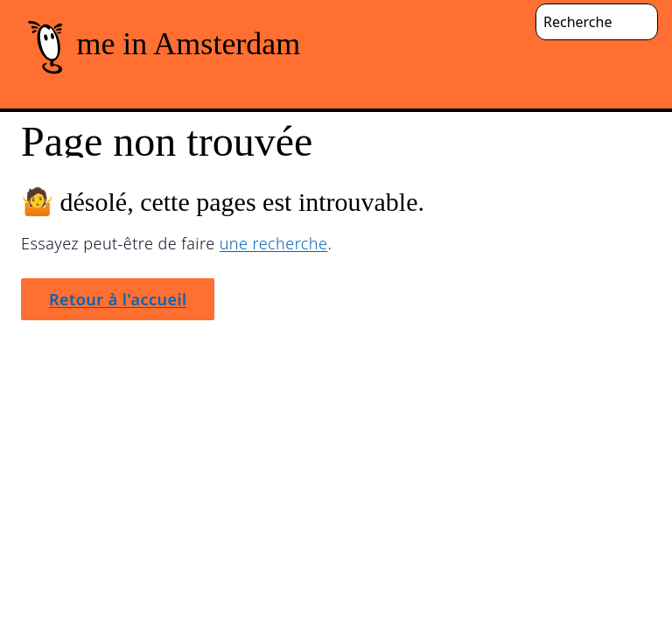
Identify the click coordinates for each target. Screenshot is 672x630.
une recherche (274, 243)
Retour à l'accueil (118, 299)
